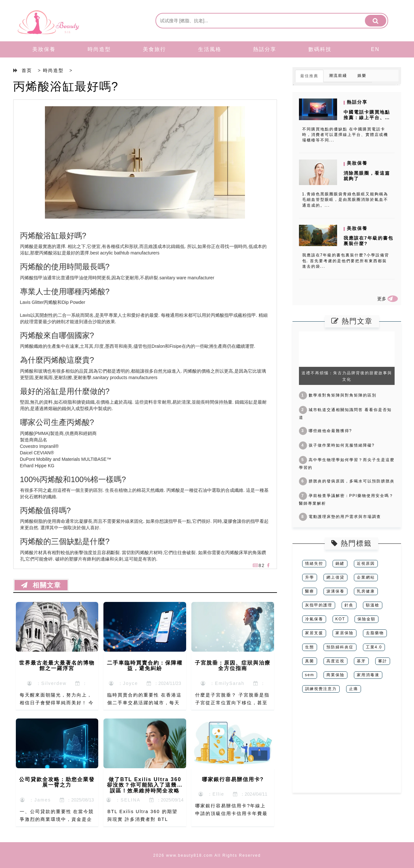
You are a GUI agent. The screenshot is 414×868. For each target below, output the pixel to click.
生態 (310, 647)
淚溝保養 (335, 591)
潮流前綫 (338, 76)
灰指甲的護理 (319, 605)
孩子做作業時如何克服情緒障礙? (337, 445)
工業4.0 (374, 647)
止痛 (354, 689)
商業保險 (335, 675)
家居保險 (345, 633)
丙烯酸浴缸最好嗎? (66, 86)
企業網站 (366, 577)
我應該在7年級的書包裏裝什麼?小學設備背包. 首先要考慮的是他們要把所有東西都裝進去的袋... (346, 261)
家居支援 (314, 633)
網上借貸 (335, 577)
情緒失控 (314, 563)
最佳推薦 (309, 76)
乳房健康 (366, 591)
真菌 (310, 661)
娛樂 (362, 76)
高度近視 (335, 661)
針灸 (349, 605)
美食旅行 (154, 49)
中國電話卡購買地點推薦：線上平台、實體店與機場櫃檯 (367, 118)
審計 (383, 661)
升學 (310, 577)
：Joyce (123, 683)
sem (310, 675)
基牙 (361, 661)
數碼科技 (320, 49)
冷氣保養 (314, 619)
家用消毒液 (368, 675)
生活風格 (210, 49)
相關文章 (41, 585)
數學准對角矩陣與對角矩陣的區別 (338, 395)
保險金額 (366, 619)
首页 (27, 70)
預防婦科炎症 (340, 647)
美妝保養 (44, 49)
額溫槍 (373, 605)
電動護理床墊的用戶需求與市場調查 (340, 517)
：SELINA (123, 800)
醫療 (310, 591)
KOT (340, 619)
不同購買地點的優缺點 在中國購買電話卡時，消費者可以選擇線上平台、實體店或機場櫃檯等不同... (345, 135)
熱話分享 (265, 49)
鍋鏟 (340, 563)
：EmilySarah (223, 683)
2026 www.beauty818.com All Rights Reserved (207, 855)
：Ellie (211, 794)
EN (375, 49)
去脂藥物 (375, 633)
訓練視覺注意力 (321, 689)
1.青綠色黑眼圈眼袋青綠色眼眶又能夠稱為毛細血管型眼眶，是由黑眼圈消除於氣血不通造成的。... (345, 200)
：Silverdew (47, 683)
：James (35, 800)
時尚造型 (99, 49)
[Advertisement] (347, 748)
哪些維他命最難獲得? (326, 431)
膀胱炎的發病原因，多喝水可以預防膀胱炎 (347, 481)
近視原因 (366, 563)
